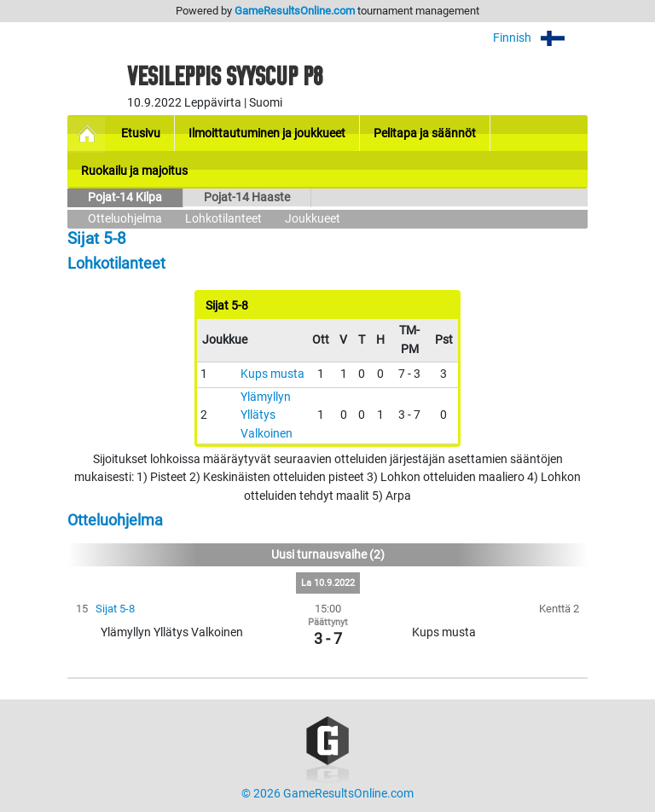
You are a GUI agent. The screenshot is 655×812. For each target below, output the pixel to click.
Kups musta (272, 374)
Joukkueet (313, 219)
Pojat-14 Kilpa (125, 197)
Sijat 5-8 (115, 609)
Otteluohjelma (125, 219)
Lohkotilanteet (223, 219)
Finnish (540, 38)
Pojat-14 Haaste (247, 197)
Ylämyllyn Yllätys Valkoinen (267, 415)
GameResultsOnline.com (295, 11)
